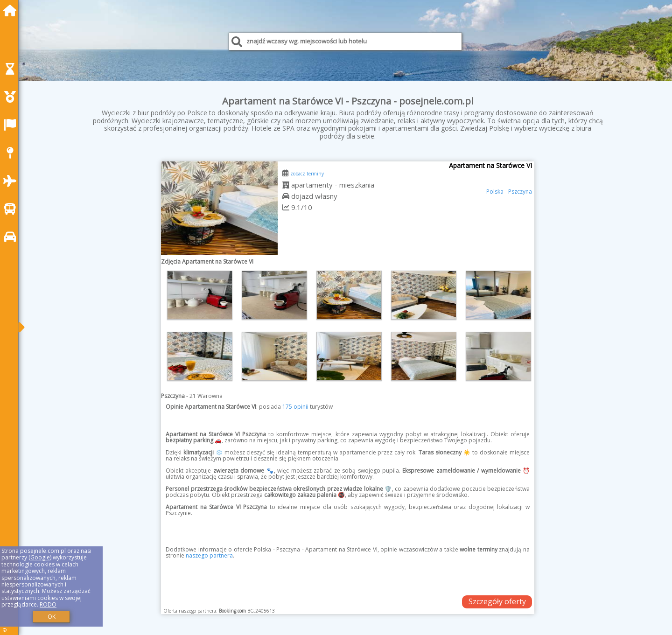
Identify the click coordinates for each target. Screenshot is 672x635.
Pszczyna (520, 192)
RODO (48, 604)
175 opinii (295, 407)
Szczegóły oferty (497, 601)
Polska (495, 192)
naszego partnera (209, 555)
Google (40, 557)
